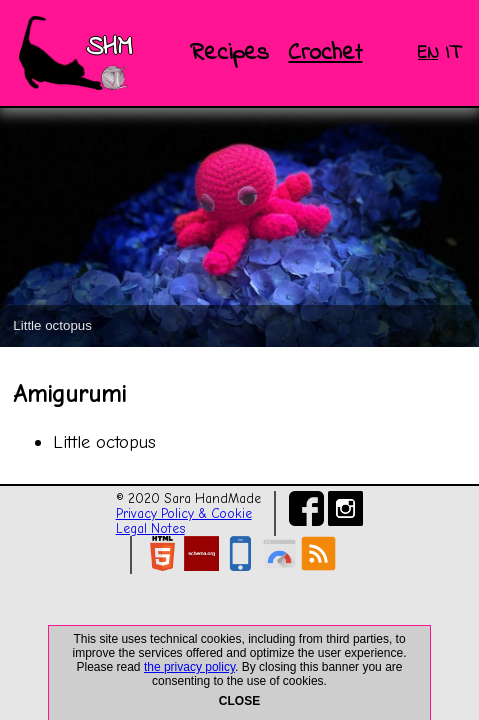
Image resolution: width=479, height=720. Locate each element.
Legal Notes (150, 528)
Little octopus (104, 442)
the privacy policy (189, 667)
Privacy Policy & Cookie (184, 513)
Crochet (325, 53)
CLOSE (239, 701)
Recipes (229, 53)
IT (452, 53)
